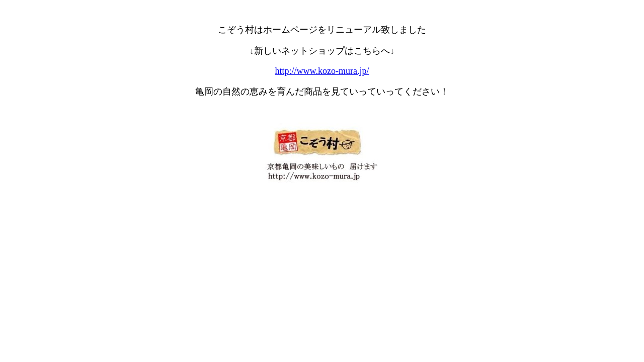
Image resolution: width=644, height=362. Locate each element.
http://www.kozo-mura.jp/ (322, 71)
